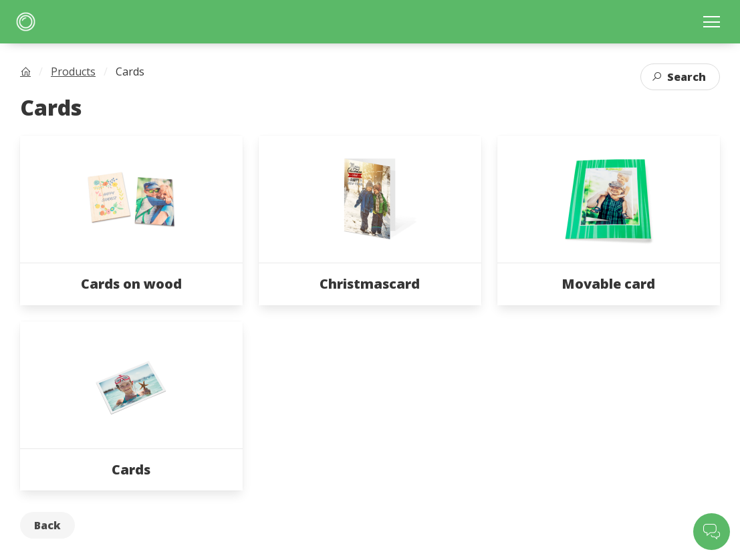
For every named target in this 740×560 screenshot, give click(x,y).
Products (73, 72)
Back (47, 525)
